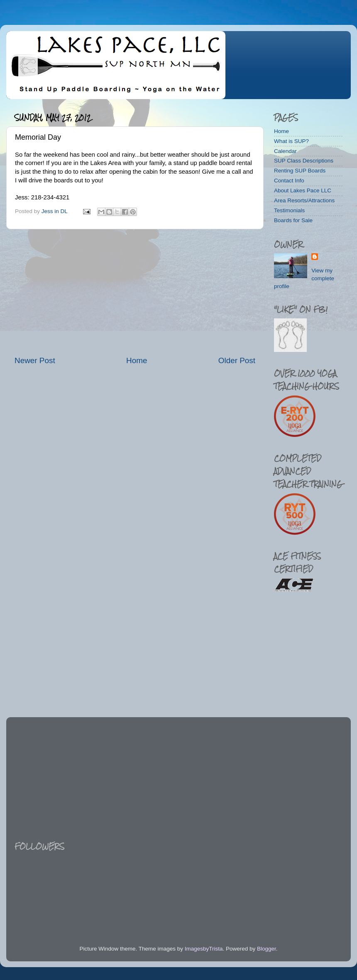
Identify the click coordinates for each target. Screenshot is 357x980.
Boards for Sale (293, 220)
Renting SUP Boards (300, 171)
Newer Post (35, 360)
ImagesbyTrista (204, 949)
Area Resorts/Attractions (304, 200)
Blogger (267, 949)
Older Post (237, 360)
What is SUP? (291, 141)
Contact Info (289, 181)
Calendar (285, 151)
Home (137, 360)
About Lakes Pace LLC (303, 190)
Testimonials (289, 210)
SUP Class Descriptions (304, 161)
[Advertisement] (135, 292)
